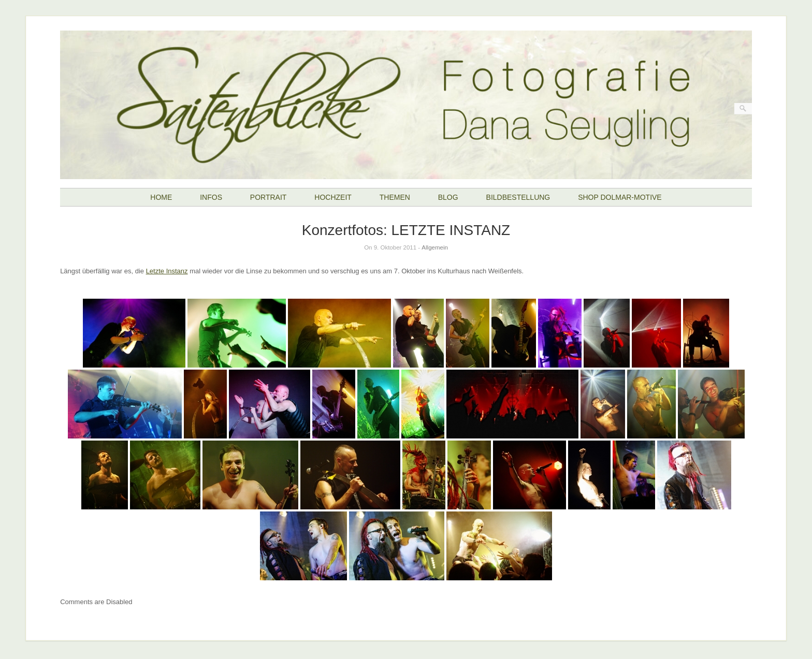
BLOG (448, 197)
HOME (161, 197)
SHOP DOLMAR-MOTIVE (620, 197)
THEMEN (395, 197)
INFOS (211, 197)
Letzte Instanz (167, 271)
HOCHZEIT (333, 197)
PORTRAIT (269, 197)
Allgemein (435, 247)
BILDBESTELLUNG (518, 197)
